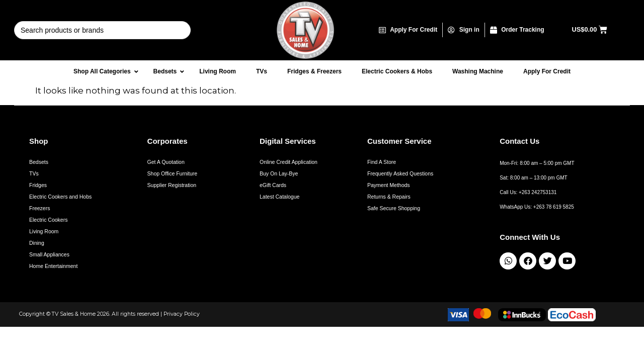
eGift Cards (273, 185)
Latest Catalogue (279, 197)
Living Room (44, 231)
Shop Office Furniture (173, 173)
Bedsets (39, 162)
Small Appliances (49, 254)
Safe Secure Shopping (394, 208)
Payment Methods (389, 185)
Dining (37, 243)
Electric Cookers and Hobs (60, 197)
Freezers (39, 208)
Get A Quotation (166, 162)
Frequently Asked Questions (400, 173)
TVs (34, 173)
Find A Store (382, 162)
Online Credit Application (289, 162)
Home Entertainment (53, 266)
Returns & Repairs (389, 197)
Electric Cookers (48, 220)
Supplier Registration (172, 185)
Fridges (38, 185)
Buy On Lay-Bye (279, 173)
